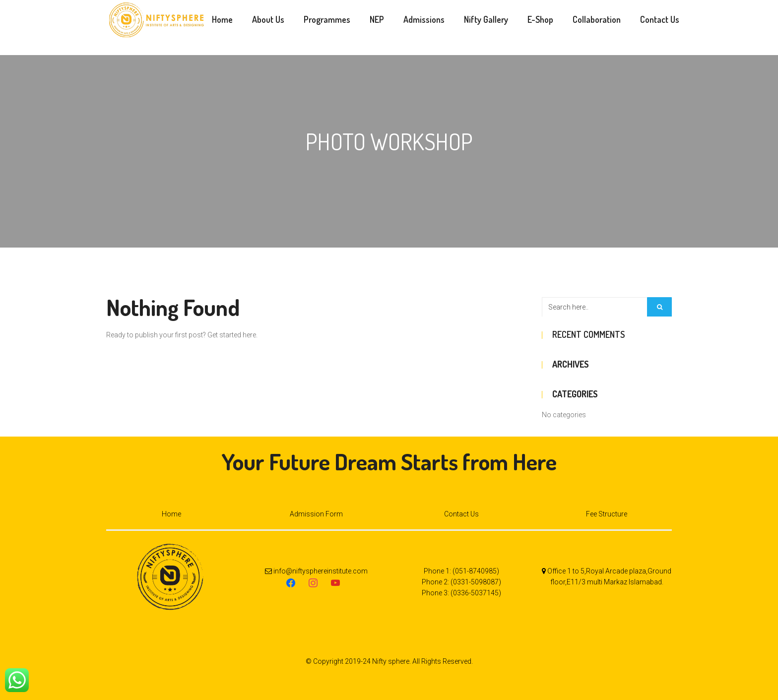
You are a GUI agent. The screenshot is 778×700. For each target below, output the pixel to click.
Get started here (232, 335)
